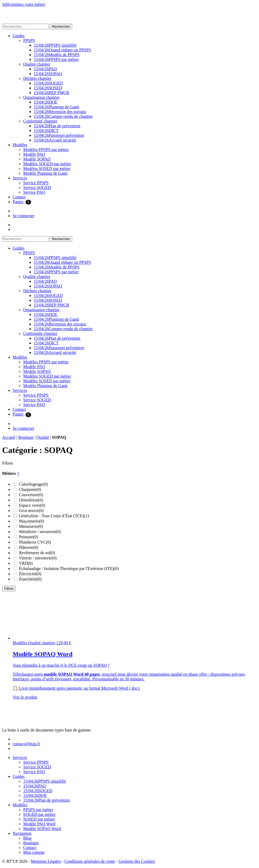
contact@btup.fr (26, 744)
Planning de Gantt (56, 107)
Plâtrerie (29, 547)
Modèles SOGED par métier (47, 164)
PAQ (45, 69)
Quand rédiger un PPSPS (62, 50)
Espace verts (32, 505)
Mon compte (34, 852)
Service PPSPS (36, 183)
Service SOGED (37, 187)
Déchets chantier (37, 78)
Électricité (30, 574)
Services (20, 178)
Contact (19, 197)
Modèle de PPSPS (57, 55)
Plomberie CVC (35, 542)
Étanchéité (30, 579)
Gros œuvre (31, 511)
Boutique (26, 437)
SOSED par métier (39, 819)
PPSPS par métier (56, 59)
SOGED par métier (39, 814)
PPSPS (29, 40)
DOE (46, 102)
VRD (26, 563)
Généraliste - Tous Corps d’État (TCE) (54, 516)
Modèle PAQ (34, 154)
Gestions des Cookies (137, 861)
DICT (46, 131)
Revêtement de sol (37, 553)
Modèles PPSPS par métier (46, 150)
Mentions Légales (46, 861)
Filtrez (9, 589)
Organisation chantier (41, 97)
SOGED (48, 83)
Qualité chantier (37, 64)
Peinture (28, 537)
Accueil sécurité (55, 140)
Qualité (43, 437)
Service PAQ (34, 192)
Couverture (31, 495)
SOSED (48, 88)
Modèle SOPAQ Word (42, 829)
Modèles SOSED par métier (47, 169)
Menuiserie (31, 526)
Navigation (22, 833)
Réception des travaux (60, 112)
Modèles (20, 145)
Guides (19, 36)
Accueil (9, 437)
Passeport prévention (59, 135)
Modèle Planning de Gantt (45, 173)
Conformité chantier (40, 121)
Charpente (30, 489)
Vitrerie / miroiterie (38, 558)
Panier (22, 202)
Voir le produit (25, 697)
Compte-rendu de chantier (63, 116)
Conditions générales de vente (90, 861)
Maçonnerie (31, 521)
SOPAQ (48, 74)
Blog (27, 838)
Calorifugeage (33, 484)
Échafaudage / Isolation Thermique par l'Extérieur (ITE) (69, 569)
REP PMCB (51, 93)
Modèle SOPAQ (37, 159)
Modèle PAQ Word (39, 824)
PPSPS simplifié (55, 45)
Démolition (31, 500)
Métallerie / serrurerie (40, 532)
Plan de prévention (57, 126)
